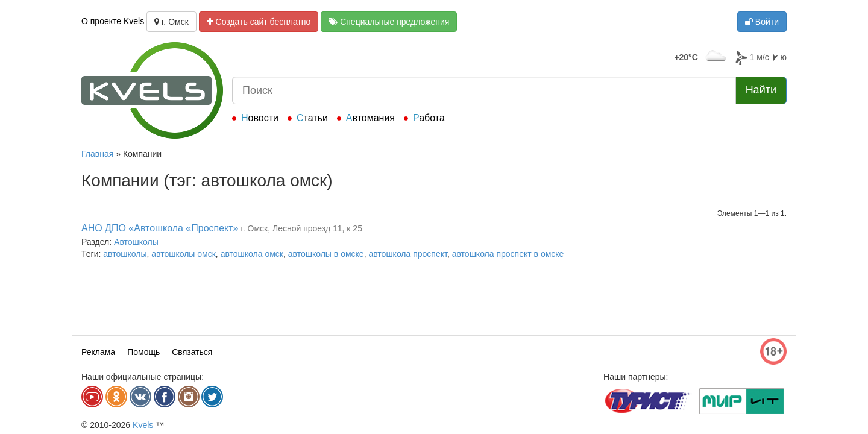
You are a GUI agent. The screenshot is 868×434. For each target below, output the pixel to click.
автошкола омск (252, 254)
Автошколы (136, 242)
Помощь (143, 352)
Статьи (312, 118)
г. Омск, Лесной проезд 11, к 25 (301, 228)
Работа (429, 118)
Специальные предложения (389, 22)
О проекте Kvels (113, 21)
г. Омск (171, 22)
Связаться (192, 352)
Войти (762, 22)
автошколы (125, 254)
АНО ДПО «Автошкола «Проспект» (160, 228)
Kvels (143, 425)
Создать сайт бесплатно (259, 22)
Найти (761, 90)
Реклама (98, 352)
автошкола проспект (407, 254)
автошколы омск (184, 254)
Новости (260, 118)
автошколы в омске (326, 254)
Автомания (370, 118)
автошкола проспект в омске (508, 254)
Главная (97, 154)
